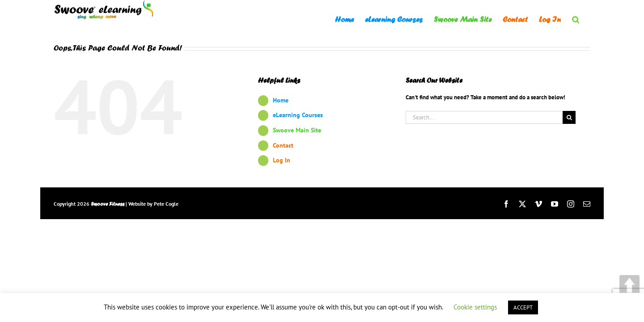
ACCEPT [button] (523, 307)
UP (629, 285)
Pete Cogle (166, 204)
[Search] (569, 117)
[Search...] (484, 117)
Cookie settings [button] (475, 307)
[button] (587, 19)
